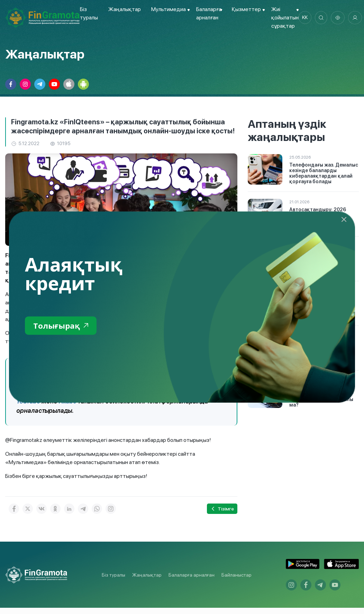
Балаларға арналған (192, 575)
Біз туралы (113, 575)
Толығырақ (62, 326)
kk (305, 18)
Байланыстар (236, 575)
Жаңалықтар (124, 9)
